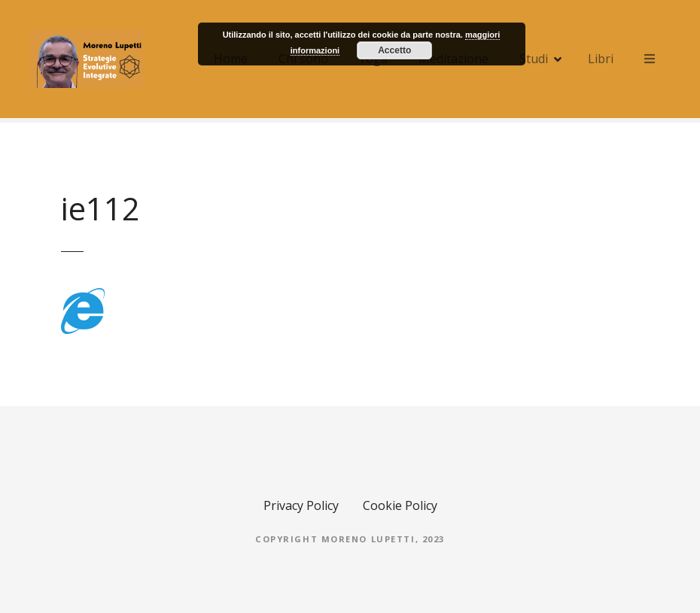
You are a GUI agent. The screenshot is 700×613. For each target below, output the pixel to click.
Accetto (394, 50)
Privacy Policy (301, 505)
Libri (601, 59)
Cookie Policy (400, 505)
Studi (534, 59)
